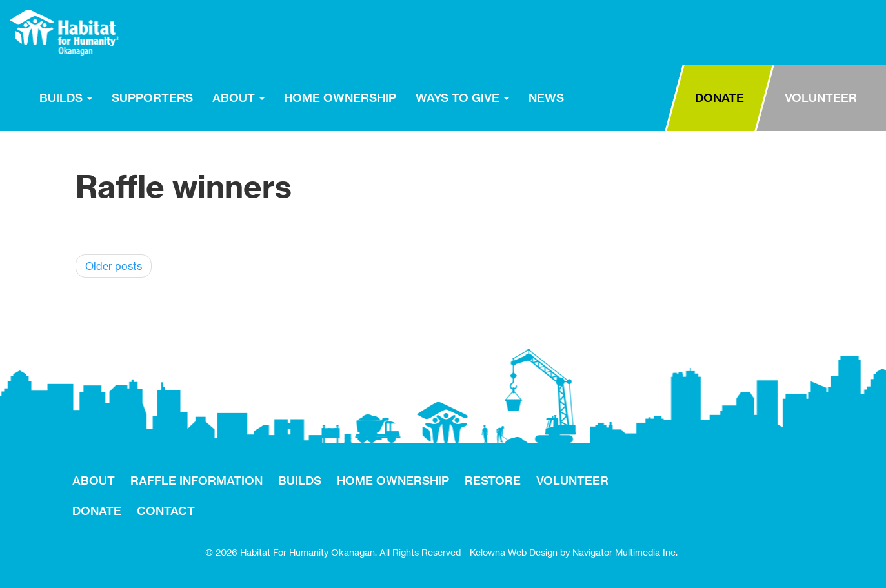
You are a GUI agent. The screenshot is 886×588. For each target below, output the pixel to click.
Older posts (114, 266)
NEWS (546, 98)
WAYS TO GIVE (462, 98)
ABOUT (238, 98)
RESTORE (614, 97)
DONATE (720, 98)
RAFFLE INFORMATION (196, 481)
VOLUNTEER (821, 98)
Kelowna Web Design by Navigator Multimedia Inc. (574, 552)
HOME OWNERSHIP (340, 98)
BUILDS (66, 98)
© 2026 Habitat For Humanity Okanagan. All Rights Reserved (333, 552)
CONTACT (166, 511)
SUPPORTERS (152, 98)
